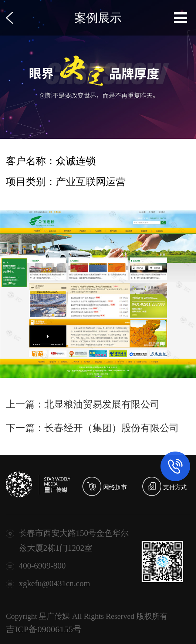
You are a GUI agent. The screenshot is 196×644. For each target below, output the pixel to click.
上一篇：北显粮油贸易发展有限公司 (83, 404)
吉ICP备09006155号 (44, 629)
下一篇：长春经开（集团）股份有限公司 (92, 428)
